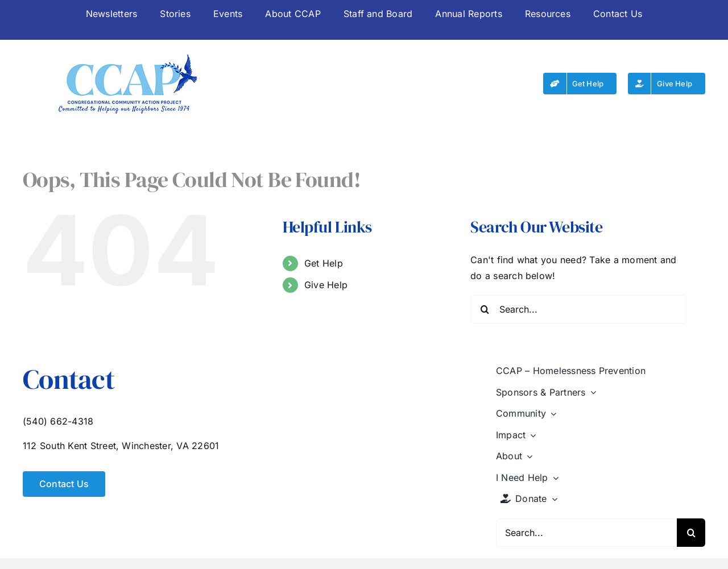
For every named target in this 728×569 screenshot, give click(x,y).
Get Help (324, 263)
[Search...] (578, 309)
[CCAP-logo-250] (127, 56)
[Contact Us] (64, 484)
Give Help (326, 285)
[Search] (485, 309)
